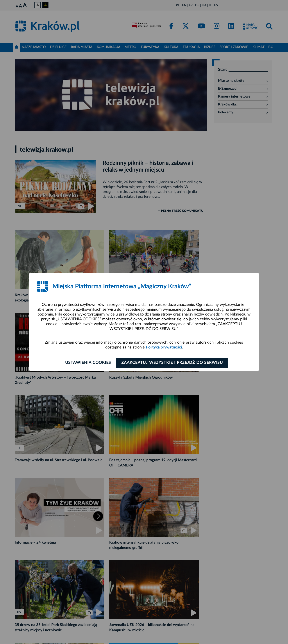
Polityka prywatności (164, 347)
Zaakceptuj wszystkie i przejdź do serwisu (173, 363)
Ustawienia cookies (87, 363)
